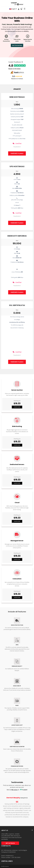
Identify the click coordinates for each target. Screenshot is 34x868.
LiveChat (17, 143)
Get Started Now (17, 45)
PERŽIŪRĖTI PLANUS (17, 153)
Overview (17, 407)
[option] (17, 808)
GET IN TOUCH (10, 843)
